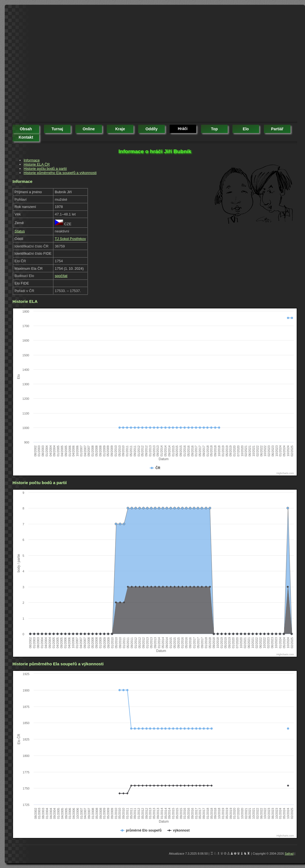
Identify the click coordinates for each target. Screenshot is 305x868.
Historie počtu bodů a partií (45, 169)
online (89, 129)
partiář (277, 129)
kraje (120, 129)
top (215, 129)
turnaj (57, 129)
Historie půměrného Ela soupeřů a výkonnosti (60, 173)
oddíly (152, 129)
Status (20, 231)
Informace (32, 160)
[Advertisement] (52, 65)
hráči (183, 129)
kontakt (26, 137)
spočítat (61, 276)
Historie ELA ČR (37, 164)
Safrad (289, 854)
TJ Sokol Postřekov (70, 239)
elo (246, 129)
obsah (26, 129)
